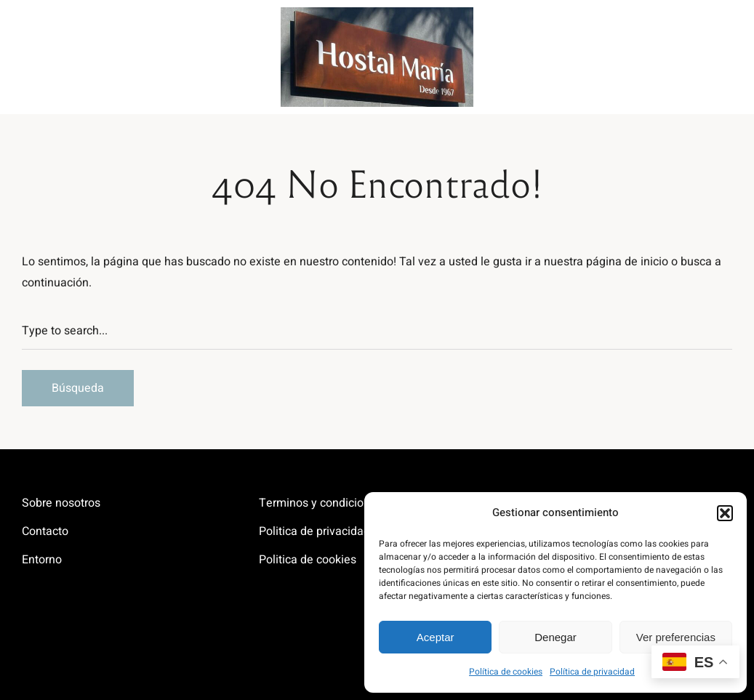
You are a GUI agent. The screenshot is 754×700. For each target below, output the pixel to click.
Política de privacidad (592, 672)
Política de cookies (506, 672)
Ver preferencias (676, 637)
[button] (725, 513)
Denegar (556, 637)
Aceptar (436, 637)
